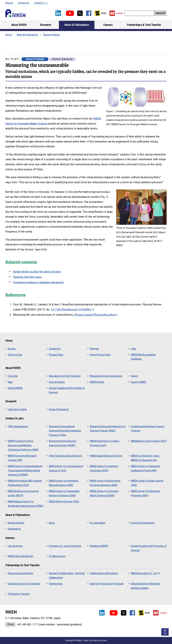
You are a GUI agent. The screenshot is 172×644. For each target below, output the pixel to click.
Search (159, 13)
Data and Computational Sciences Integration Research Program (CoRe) (65, 431)
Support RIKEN (138, 382)
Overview (13, 376)
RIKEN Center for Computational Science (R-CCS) (66, 468)
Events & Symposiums (143, 523)
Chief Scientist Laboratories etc (66, 456)
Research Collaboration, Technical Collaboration (67, 575)
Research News (51, 35)
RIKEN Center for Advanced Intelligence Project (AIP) (145, 468)
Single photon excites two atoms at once (37, 272)
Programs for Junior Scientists (65, 546)
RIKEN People (97, 382)
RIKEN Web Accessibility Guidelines (143, 357)
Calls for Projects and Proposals (107, 584)
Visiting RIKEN (15, 388)
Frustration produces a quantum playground (38, 282)
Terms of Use (15, 355)
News (52, 523)
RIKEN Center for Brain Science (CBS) (147, 483)
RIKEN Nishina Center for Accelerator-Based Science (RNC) (26, 504)
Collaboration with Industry (104, 573)
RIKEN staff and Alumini (20, 556)
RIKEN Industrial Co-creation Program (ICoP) (105, 443)
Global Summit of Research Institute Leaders (145, 586)
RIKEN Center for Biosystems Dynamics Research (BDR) (105, 483)
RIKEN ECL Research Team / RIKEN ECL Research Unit (146, 458)
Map (10, 382)
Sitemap (94, 349)
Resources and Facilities (21, 573)
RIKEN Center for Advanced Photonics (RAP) (145, 493)
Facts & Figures (57, 382)
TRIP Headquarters (18, 426)
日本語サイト (41, 3)
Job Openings (15, 546)
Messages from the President (65, 376)
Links (134, 349)
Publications (14, 529)
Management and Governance (106, 376)
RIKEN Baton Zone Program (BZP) (149, 441)
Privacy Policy (56, 355)
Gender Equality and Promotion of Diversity (67, 390)
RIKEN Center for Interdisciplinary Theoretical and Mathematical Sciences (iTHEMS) (25, 471)
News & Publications (27, 35)
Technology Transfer (19, 594)
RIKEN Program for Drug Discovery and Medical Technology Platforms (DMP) (23, 445)
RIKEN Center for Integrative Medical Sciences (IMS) (64, 483)
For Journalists (98, 523)
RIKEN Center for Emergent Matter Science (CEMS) (104, 493)
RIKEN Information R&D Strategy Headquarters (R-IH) (25, 483)
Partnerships (56, 584)
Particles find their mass (27, 277)
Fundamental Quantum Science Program (148, 429)
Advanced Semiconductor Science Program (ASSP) (63, 443)
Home (9, 35)
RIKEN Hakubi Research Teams (106, 456)
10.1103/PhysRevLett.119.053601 (72, 310)
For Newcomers (57, 556)
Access (9, 3)
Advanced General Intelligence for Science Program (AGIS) (108, 429)
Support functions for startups (24, 584)
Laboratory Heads (17, 409)
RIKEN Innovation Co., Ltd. (145, 573)
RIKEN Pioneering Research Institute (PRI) (22, 458)
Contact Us (24, 3)
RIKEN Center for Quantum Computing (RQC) (104, 468)
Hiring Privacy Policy (100, 355)
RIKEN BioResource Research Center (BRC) (23, 493)
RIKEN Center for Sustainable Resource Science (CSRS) (64, 493)
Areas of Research (59, 409)
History (135, 376)
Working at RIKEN (99, 546)
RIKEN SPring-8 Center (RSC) (64, 502)
